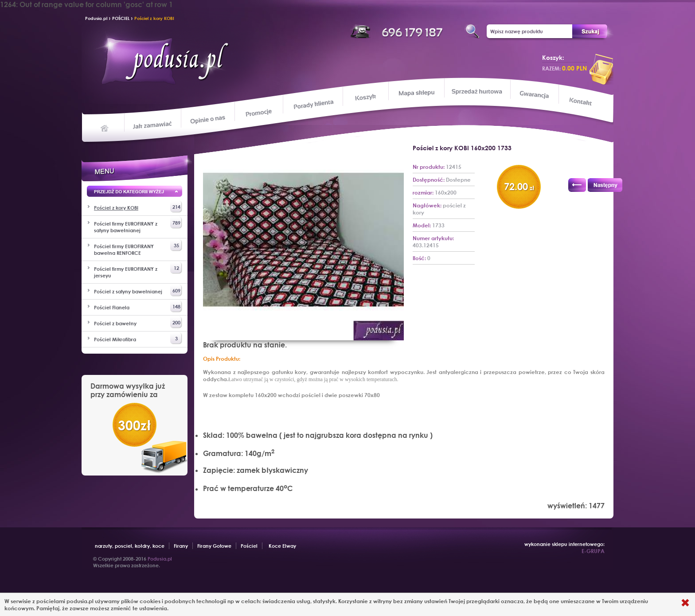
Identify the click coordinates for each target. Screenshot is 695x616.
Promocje (259, 112)
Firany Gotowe (214, 546)
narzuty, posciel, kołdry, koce (130, 546)
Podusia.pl (96, 18)
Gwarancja (533, 95)
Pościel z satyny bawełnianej (138, 290)
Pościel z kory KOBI (154, 18)
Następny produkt (605, 185)
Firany (181, 546)
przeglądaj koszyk (601, 69)
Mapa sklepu (417, 92)
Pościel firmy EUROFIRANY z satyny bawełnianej (138, 225)
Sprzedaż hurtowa (477, 91)
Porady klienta (313, 104)
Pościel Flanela (138, 306)
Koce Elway (282, 546)
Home (105, 128)
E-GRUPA (593, 551)
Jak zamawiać (154, 124)
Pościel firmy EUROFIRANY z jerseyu (138, 270)
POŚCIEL (121, 18)
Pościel (249, 546)
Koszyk (365, 97)
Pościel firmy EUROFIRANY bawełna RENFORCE (138, 248)
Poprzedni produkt (577, 185)
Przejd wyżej (135, 193)
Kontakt (581, 102)
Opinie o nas (207, 119)
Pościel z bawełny (138, 322)
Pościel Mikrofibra (138, 338)
